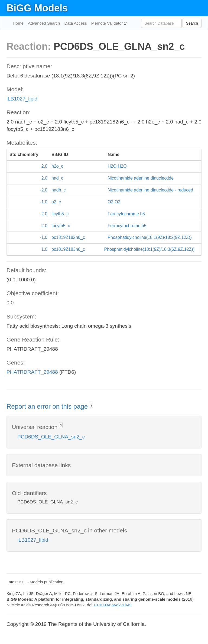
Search (192, 23)
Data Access (75, 23)
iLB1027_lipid (22, 99)
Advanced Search (44, 23)
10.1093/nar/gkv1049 (113, 605)
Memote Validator (108, 23)
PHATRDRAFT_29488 (32, 372)
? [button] (91, 405)
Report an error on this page (48, 406)
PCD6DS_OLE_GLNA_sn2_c (51, 437)
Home (18, 23)
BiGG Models (37, 8)
